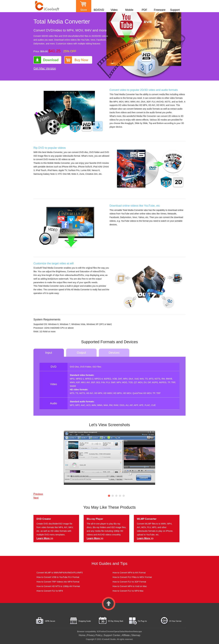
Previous (38, 494)
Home (82, 635)
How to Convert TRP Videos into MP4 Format (58, 582)
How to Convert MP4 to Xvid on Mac (130, 586)
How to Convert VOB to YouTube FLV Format (58, 577)
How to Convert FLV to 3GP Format (129, 582)
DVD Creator (44, 519)
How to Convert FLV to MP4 (50, 591)
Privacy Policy (94, 635)
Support (175, 10)
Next (36, 498)
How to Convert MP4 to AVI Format (129, 573)
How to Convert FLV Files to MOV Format (132, 577)
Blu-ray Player (95, 519)
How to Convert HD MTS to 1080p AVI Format (58, 586)
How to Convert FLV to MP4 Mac (128, 591)
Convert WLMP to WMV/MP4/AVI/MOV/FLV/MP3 (60, 573)
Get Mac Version (45, 68)
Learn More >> (45, 538)
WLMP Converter (147, 519)
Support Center (112, 635)
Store (84, 10)
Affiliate (126, 635)
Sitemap (136, 635)
